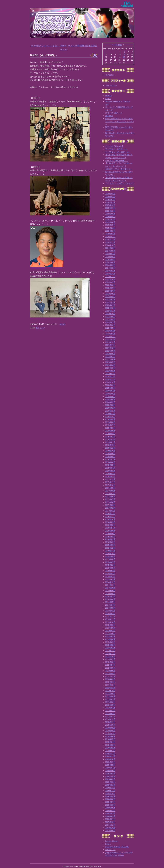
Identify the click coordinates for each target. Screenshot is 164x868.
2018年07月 (110, 459)
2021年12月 (110, 342)
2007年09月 (110, 831)
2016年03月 (110, 539)
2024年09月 (110, 248)
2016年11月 (110, 517)
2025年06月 (110, 222)
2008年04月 (110, 811)
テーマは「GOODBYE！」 (117, 161)
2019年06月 (110, 428)
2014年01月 (110, 614)
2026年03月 (110, 197)
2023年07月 (110, 288)
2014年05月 (110, 602)
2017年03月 (110, 505)
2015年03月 (110, 574)
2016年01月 (110, 545)
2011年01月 (110, 716)
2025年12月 (110, 205)
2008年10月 (110, 794)
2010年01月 (110, 751)
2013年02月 (110, 645)
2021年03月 (110, 368)
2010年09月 (110, 728)
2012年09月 (110, 659)
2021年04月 (110, 365)
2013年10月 (110, 622)
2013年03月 (110, 642)
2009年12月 (110, 753)
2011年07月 (110, 699)
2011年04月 (110, 708)
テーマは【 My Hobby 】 (117, 152)
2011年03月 (110, 711)
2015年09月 (110, 556)
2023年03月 (110, 299)
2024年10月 (110, 245)
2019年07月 (110, 425)
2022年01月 (110, 339)
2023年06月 (110, 291)
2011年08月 (110, 696)
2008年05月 (110, 808)
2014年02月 (110, 611)
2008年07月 (110, 802)
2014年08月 (110, 594)
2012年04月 (110, 674)
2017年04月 (110, 502)
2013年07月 (110, 631)
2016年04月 (110, 536)
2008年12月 (110, 788)
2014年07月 (110, 596)
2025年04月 (110, 228)
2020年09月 (110, 385)
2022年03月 (110, 334)
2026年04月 (110, 194)
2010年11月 (110, 722)
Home (63, 46)
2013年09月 (110, 625)
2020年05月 (110, 397)
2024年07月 (110, 254)
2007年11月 (110, 825)
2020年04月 (110, 399)
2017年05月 (110, 499)
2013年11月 (110, 619)
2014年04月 (110, 605)
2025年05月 (110, 225)
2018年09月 (110, 454)
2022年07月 (110, 322)
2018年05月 (110, 465)
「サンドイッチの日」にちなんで (120, 183)
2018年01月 (110, 476)
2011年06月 (110, 702)
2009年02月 (110, 782)
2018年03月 (110, 471)
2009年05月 (110, 773)
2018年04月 (110, 468)
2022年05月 (110, 328)
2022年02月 (110, 337)
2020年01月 (110, 408)
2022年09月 (110, 316)
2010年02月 (110, 748)
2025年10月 (110, 211)
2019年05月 (110, 431)
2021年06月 (110, 359)
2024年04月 (110, 262)
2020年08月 (110, 388)
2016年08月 (110, 525)
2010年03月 (110, 745)
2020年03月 (110, 402)
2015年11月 (110, 551)
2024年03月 (110, 265)
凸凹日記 (109, 116)
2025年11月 (110, 208)
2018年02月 (110, 474)
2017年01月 (110, 511)
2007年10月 (110, 828)
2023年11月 (110, 277)
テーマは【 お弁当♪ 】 (116, 149)
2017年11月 (110, 482)
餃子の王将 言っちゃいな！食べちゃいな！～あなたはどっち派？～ (120, 121)
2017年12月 (110, 479)
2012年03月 (110, 676)
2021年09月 (110, 351)
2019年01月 (110, 442)
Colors (108, 844)
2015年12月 (110, 548)
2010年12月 (110, 719)
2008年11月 (110, 791)
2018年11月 (110, 448)
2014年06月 (110, 599)
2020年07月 (110, 391)
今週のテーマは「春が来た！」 (119, 169)
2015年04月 (110, 571)
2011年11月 (110, 688)
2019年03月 (110, 436)
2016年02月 (110, 542)
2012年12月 (110, 651)
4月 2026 (118, 45)
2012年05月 (110, 671)
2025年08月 (110, 217)
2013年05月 (110, 636)
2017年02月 (110, 508)
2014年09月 (110, 591)
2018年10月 (110, 451)
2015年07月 (110, 562)
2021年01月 (110, 374)
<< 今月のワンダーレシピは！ (45, 46)
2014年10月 (110, 588)
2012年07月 (110, 665)
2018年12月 (110, 445)
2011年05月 (110, 705)
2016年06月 (110, 531)
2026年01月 (110, 202)
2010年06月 (110, 736)
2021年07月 (110, 357)
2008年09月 (110, 796)
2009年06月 (110, 771)
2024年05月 (110, 259)
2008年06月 (110, 805)
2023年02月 (110, 302)
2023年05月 (110, 294)
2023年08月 (110, 285)
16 (124, 57)
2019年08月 (110, 422)
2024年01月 (110, 271)
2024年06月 (110, 257)
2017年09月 (110, 488)
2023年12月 (110, 274)
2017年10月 (110, 485)
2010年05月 (110, 739)
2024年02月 (110, 268)
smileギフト (110, 850)
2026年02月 (110, 200)
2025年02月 (110, 234)
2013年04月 (110, 639)
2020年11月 (110, 379)
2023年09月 (110, 282)
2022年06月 (110, 325)
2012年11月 (110, 654)
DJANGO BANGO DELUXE (117, 847)
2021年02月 (110, 371)
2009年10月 (110, 759)
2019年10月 (110, 417)
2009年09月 (110, 762)
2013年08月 (110, 628)
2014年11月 (110, 585)
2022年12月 (110, 308)
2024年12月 (110, 239)
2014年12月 (110, 582)
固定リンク (40, 328)
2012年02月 (110, 679)
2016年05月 (110, 534)
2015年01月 (110, 579)
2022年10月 (110, 314)
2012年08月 (110, 662)
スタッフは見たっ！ (114, 113)
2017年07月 (110, 494)
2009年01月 (110, 785)
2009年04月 (110, 776)
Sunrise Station (112, 841)
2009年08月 (110, 765)
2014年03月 (110, 608)
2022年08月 (110, 319)
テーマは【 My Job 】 (115, 146)
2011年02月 (110, 714)
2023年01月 (110, 305)
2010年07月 (110, 734)
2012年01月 (110, 682)
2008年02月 (110, 816)
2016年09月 (110, 522)
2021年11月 (110, 345)
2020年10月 (110, 382)
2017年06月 (110, 496)
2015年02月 (110, 577)
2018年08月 (110, 457)
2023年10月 (110, 279)
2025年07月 (110, 219)
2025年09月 (110, 214)
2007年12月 (110, 822)
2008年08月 (110, 799)
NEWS (63, 324)
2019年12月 (110, 411)
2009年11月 (110, 756)
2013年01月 (110, 648)
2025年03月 (110, 231)
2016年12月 (110, 514)
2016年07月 (110, 528)
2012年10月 (110, 656)
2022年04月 (110, 331)
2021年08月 (110, 354)
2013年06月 (110, 634)
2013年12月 (110, 616)
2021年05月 (110, 362)
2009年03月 (110, 779)
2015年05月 (110, 568)
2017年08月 (110, 491)
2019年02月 (110, 439)
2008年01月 (110, 819)
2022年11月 (110, 311)
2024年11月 (110, 242)
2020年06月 (110, 394)
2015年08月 (110, 559)
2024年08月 (110, 251)
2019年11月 (110, 414)
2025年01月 (110, 237)
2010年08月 (110, 731)
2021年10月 (110, 348)
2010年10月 (110, 725)
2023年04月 (110, 297)
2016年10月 (110, 519)
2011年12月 (110, 685)
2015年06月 (110, 565)
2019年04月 (110, 434)
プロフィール (111, 85)
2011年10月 (110, 691)
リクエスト (110, 75)
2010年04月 (110, 742)
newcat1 (109, 96)
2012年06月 (110, 668)
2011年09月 (110, 693)
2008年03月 (110, 813)
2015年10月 (110, 554)
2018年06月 (110, 462)
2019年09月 (110, 419)
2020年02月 (110, 405)
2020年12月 (110, 376)
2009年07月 (110, 768)
